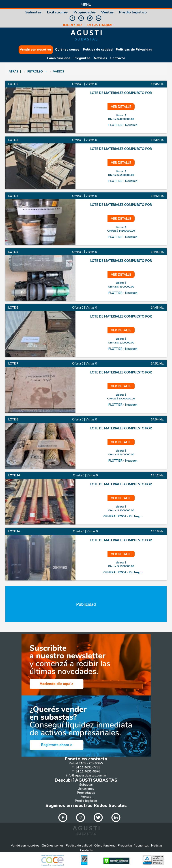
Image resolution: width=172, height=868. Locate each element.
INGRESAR (72, 25)
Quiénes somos (67, 50)
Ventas (107, 12)
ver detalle (121, 107)
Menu (86, 4)
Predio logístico (133, 12)
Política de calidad (98, 50)
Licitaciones (57, 12)
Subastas (33, 12)
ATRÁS (13, 71)
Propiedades (85, 12)
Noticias (100, 58)
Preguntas (82, 58)
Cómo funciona (59, 58)
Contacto (118, 58)
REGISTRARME (100, 25)
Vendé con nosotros (36, 50)
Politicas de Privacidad (134, 50)
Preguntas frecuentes (133, 846)
